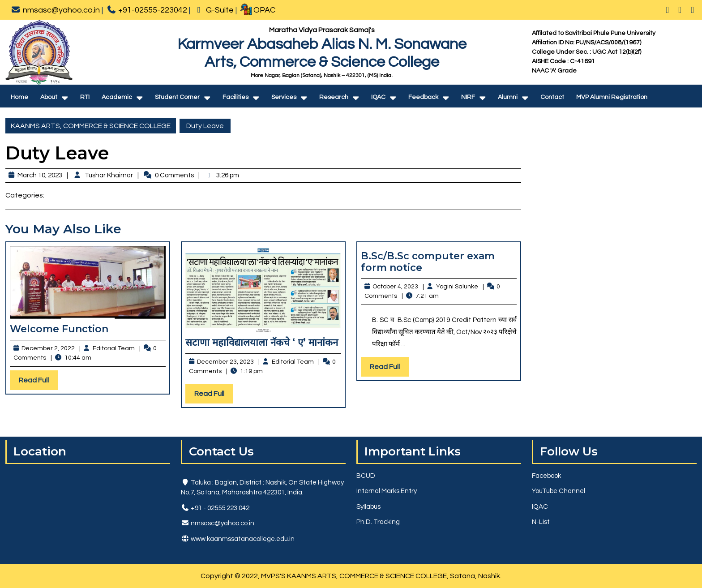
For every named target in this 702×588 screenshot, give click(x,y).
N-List (541, 522)
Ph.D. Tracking (378, 522)
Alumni (508, 97)
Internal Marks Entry (387, 491)
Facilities (235, 97)
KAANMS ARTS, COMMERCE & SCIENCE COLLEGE (91, 126)
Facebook (546, 476)
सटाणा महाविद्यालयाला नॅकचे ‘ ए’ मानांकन (262, 342)
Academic (117, 97)
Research (334, 97)
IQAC (378, 97)
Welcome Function (59, 329)
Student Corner (177, 97)
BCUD (366, 476)
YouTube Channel (559, 491)
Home (19, 97)
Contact (552, 97)
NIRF (468, 97)
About (49, 97)
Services (284, 97)
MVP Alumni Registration (612, 97)
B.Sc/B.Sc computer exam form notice (428, 262)
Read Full (38, 382)
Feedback (423, 97)
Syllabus (368, 507)
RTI (85, 97)
